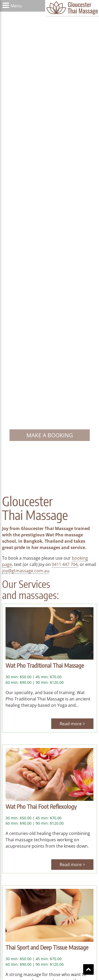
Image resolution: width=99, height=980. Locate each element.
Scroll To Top (88, 969)
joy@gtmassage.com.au (26, 571)
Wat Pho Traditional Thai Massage (45, 665)
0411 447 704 (65, 564)
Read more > (72, 724)
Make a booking (50, 435)
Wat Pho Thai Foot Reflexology (41, 806)
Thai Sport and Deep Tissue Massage (47, 947)
